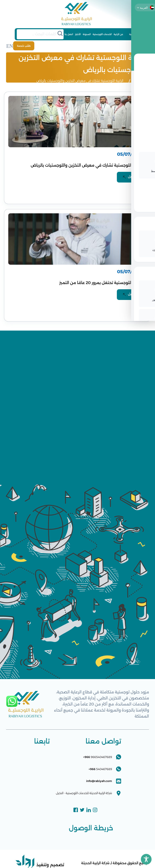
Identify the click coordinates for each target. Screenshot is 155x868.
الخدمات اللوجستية (102, 34)
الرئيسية (133, 34)
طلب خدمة (22, 45)
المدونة (87, 34)
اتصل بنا (69, 34)
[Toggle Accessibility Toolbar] (146, 859)
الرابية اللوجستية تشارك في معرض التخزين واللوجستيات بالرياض (80, 80)
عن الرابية (118, 34)
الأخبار (78, 34)
